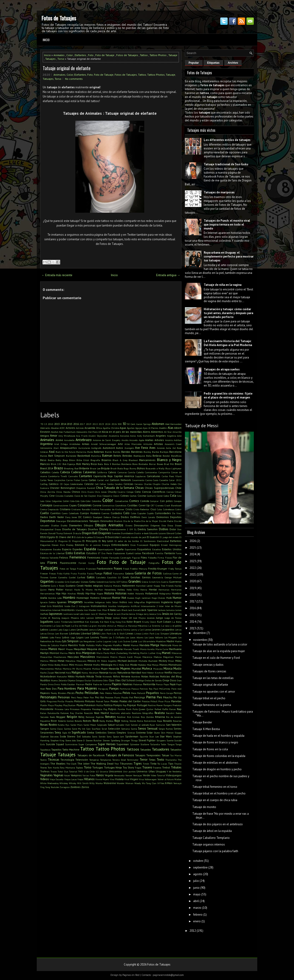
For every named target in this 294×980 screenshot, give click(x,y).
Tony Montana (68, 768)
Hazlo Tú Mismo (83, 590)
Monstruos (175, 665)
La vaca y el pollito (171, 626)
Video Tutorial (158, 775)
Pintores (79, 701)
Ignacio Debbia (48, 602)
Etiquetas (213, 63)
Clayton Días (95, 496)
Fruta (74, 573)
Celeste (89, 484)
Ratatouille (53, 713)
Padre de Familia (102, 684)
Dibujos (89, 525)
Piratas (114, 701)
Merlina (44, 661)
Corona (97, 505)
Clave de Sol (81, 496)
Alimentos (157, 432)
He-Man (99, 590)
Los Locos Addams (154, 637)
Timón (146, 764)
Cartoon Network (120, 480)
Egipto (51, 537)
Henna (144, 590)
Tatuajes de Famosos (120, 755)
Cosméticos (121, 505)
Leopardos (168, 629)
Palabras (127, 684)
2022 (95, 424)
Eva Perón (107, 553)
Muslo (177, 669)
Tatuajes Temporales (148, 755)
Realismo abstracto (120, 713)
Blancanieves (147, 460)
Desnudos (107, 521)
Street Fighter (147, 740)
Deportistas (48, 521)
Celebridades (77, 484)
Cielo (138, 492)
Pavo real (176, 689)
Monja (155, 665)
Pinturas (90, 701)
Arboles (159, 440)
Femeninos (78, 557)
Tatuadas (146, 749)
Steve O (81, 740)
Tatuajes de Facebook (91, 755)
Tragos (138, 768)
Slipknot (44, 736)
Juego (160, 618)
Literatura (176, 633)
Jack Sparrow (149, 610)
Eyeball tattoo (134, 553)
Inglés (178, 602)
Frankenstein (105, 569)
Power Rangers (164, 705)
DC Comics (85, 517)
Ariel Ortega (61, 444)
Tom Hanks (54, 768)
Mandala (144, 645)
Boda (100, 464)
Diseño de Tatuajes (75, 529)
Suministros (71, 744)
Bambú (117, 452)
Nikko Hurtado (77, 676)
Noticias (154, 676)
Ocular (88, 680)
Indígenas (100, 602)
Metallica (70, 661)
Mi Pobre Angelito (107, 661)
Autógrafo (96, 448)
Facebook (148, 553)
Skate (157, 733)
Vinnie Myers (102, 779)
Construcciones (61, 505)
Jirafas (44, 618)
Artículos (148, 444)
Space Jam (118, 736)
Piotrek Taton (103, 701)
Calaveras (89, 472)
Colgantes (57, 501)
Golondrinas (103, 582)
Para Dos (51, 689)
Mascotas (73, 657)
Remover (90, 717)
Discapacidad (47, 529)
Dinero (129, 525)
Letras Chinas (47, 633)
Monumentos (47, 669)
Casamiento (138, 480)
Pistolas (146, 701)
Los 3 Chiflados (117, 637)
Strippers (161, 740)
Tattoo (144, 55)
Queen (142, 709)
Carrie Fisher (73, 480)
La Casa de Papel (61, 626)
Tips (171, 764)
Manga (155, 645)
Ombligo (140, 680)
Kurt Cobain (164, 622)
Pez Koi (100, 697)
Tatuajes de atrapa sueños (222, 369)
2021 (193, 575)
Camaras (122, 472)
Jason (87, 614)
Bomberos (126, 464)
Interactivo (46, 610)
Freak (126, 569)
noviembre (200, 640)
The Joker (83, 764)
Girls (67, 582)
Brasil (178, 464)
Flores (52, 562)
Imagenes (75, 602)
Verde (146, 775)
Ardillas (178, 440)
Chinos (76, 492)
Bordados (143, 464)
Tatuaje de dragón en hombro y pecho (217, 769)
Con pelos (166, 501)
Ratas (43, 713)
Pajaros (117, 684)
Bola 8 (108, 464)
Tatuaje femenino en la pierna (212, 705)
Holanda (140, 593)
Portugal (142, 705)
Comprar (154, 501)
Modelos (142, 665)
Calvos (112, 472)
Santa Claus (56, 729)
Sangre (45, 729)
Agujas (139, 428)
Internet (56, 610)
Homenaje (83, 598)
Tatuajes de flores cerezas (209, 671)
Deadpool (98, 517)
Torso (61, 59)
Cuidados (116, 513)
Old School (128, 680)
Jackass (162, 610)
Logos (80, 637)
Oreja (166, 680)
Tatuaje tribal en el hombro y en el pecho (219, 793)
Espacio (67, 549)
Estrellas (80, 553)
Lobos (66, 637)
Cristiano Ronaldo (81, 509)
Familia (159, 553)
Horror (116, 598)
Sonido (102, 736)
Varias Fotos (89, 775)
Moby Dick (124, 665)
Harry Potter (56, 589)
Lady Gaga (63, 630)
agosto (198, 874)
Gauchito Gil (114, 577)
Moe (149, 665)
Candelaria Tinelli (58, 476)
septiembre (200, 867)
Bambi (108, 452)
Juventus (79, 622)
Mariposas (89, 653)
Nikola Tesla (94, 676)
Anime (59, 440)
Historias (121, 593)
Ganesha (63, 577)
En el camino (93, 545)
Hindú (81, 593)
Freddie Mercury (139, 569)
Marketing (134, 653)
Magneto (107, 645)
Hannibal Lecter (144, 586)
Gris (158, 582)
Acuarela (90, 428)
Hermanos (176, 590)
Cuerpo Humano (90, 513)
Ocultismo (97, 680)
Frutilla (82, 573)
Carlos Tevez (47, 480)
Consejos (46, 505)
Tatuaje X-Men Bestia (206, 729)
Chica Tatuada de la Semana (115, 488)
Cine (52, 496)
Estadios (157, 549)
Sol (79, 736)
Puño (135, 709)
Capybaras (140, 476)
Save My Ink (79, 729)
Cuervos (105, 513)
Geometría (158, 577)
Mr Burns (77, 669)
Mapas (69, 649)
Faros (179, 553)
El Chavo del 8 (64, 537)
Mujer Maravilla (110, 669)
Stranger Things (129, 740)
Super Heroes (107, 744)
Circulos (59, 496)
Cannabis (73, 476)
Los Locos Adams (134, 637)
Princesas (75, 709)
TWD (81, 771)
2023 (101, 424)
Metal (61, 661)
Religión (72, 717)
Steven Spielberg (111, 740)
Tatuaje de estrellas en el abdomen (215, 763)
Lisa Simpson (162, 633)
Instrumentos (99, 606)
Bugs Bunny (130, 468)
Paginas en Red (131, 975)
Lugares (107, 641)
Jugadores (47, 622)
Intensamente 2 (149, 606)
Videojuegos (174, 775)
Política (108, 705)
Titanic (178, 764)
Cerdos (110, 484)
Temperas (94, 760)
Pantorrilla (149, 684)
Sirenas (131, 733)
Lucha (99, 641)
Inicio (46, 40)
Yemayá (177, 783)
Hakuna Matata (112, 586)
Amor (54, 436)
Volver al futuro (166, 779)
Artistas (158, 444)
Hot (124, 598)
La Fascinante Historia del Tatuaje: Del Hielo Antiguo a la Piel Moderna (228, 343)
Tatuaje (173, 55)
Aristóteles (75, 444)
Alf (100, 432)
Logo (73, 637)
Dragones (105, 533)
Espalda (90, 549)
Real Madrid (102, 713)
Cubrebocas (169, 509)
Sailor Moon (90, 725)
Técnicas (54, 760)
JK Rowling (54, 618)
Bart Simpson (57, 456)
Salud (111, 725)
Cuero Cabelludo (70, 513)
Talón (164, 744)
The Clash (71, 764)
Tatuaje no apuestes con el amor (214, 692)
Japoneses (56, 614)
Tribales (176, 767)
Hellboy (121, 590)
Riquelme (45, 721)
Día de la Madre (132, 521)
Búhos (141, 468)
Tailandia (155, 744)
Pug (105, 709)
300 (120, 424)
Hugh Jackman (143, 598)
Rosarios (177, 721)
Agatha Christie (111, 428)
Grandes (135, 581)
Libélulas (75, 633)
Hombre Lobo (55, 598)
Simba (90, 732)
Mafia (99, 645)
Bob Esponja (69, 464)
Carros (84, 480)
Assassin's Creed (173, 444)
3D (124, 424)
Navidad (136, 672)
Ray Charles (76, 713)
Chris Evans (88, 492)
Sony (109, 736)
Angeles (161, 436)
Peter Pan (89, 697)
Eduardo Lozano (158, 533)
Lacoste (53, 630)
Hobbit (131, 593)
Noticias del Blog (171, 676)
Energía (106, 545)
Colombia (97, 501)
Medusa (158, 657)
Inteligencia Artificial (129, 606)
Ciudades (69, 496)
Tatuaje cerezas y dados (208, 665)
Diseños (93, 529)
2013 (57, 424)
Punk (129, 709)
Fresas (52, 573)
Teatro (43, 760)
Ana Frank (82, 436)
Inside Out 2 (71, 606)
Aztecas (44, 452)
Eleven (55, 545)
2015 (70, 424)
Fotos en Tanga (68, 569)
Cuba (159, 509)
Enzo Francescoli (139, 545)
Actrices (80, 428)
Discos (58, 529)
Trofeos (45, 771)
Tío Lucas (162, 764)
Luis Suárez (124, 641)
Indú (130, 602)
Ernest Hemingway (171, 545)
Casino (149, 480)
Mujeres (125, 669)
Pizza (167, 701)
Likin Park (106, 633)
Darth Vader (57, 517)
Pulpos (112, 709)
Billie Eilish (83, 460)
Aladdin (163, 428)
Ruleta (61, 725)
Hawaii (69, 590)
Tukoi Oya (63, 771)
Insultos (112, 606)
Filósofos (152, 558)
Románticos (150, 721)
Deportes (176, 517)
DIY (131, 529)
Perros (178, 693)
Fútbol (108, 573)
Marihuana (175, 649)
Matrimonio (103, 657)
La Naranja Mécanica (136, 626)
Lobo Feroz (55, 637)
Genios (146, 577)
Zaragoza (65, 787)
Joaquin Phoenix (70, 618)
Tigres (138, 764)
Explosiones (119, 553)
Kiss (124, 622)
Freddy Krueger (158, 569)
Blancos (45, 464)
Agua (123, 428)
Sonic (95, 736)
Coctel (160, 496)
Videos (45, 779)
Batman (107, 456)
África (99, 428)
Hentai (153, 589)
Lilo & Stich (118, 633)
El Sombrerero (148, 541)
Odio (105, 680)
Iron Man (102, 610)
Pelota (109, 693)
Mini (72, 665)
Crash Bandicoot (173, 505)
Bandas (126, 452)
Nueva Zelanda (59, 680)
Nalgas (76, 672)
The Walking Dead (102, 764)
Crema (44, 509)
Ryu (67, 725)
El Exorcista (112, 537)
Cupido (150, 513)
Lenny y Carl (137, 630)
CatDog (44, 484)
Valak (67, 775)
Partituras (125, 689)
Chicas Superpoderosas (159, 488)
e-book (145, 533)
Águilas (131, 428)
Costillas (132, 505)
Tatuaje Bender (202, 722)
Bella (149, 456)
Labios (44, 629)
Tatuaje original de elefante (67, 68)
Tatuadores (161, 749)
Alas (171, 428)
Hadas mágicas (94, 586)
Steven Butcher (94, 740)
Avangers (129, 448)
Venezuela (119, 775)
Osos (173, 680)
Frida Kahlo (63, 573)
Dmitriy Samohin (148, 529)
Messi (53, 661)
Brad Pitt (169, 464)
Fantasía (170, 553)
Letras (178, 630)
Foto (91, 55)
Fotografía (154, 563)
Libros (96, 633)
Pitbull (154, 701)
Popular (194, 63)
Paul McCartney (162, 689)
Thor (117, 764)
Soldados (86, 736)
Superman (123, 744)
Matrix (114, 657)
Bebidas (127, 456)
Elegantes (45, 545)
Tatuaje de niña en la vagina (223, 285)
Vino (112, 779)
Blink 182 (56, 464)
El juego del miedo (169, 537)
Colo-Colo (75, 501)
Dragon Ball (90, 533)
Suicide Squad (55, 744)
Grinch (152, 582)
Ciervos (170, 492)
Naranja (104, 672)
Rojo (117, 721)
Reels (52, 717)
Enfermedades (120, 545)
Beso (43, 460)
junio (196, 888)
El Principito (90, 541)
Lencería (109, 630)
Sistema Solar (144, 732)
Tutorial (73, 771)
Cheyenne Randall (85, 488)
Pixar (161, 701)
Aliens (146, 432)
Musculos (158, 669)
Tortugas (98, 767)
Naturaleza (124, 672)
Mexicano (81, 661)
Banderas (137, 452)
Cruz (153, 509)
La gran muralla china (101, 626)
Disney (104, 529)
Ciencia (146, 492)
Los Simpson (70, 641)
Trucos (54, 771)
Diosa (170, 525)
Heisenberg (110, 590)
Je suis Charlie (121, 614)
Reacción (89, 713)
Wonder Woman (125, 783)
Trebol (166, 767)
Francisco (91, 569)
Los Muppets (171, 637)
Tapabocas (45, 750)
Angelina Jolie (174, 436)
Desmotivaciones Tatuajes (83, 521)
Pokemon (90, 705)
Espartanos (130, 549)
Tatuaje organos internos (209, 844)
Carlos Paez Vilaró (172, 476)
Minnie (88, 665)
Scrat (104, 729)
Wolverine (110, 783)
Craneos (160, 505)
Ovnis (57, 684)
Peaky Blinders (59, 693)
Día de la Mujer (150, 521)
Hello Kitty (133, 590)
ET (99, 553)
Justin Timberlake (63, 622)
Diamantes (76, 525)
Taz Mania (176, 755)
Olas (118, 680)
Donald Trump (55, 533)
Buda (120, 468)
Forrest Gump (86, 563)
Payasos (45, 693)
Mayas (138, 657)
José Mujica (139, 618)
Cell (97, 484)
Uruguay (161, 771)
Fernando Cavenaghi (120, 558)
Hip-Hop (90, 593)
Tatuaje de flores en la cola (210, 749)
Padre (89, 684)
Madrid (63, 645)
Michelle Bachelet (148, 661)
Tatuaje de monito (204, 807)
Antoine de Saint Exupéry (107, 440)
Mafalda (90, 645)
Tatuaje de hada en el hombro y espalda (218, 736)
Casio (156, 480)
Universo (142, 771)
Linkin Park (148, 633)
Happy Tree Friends (164, 586)
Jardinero (68, 614)
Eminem (80, 545)
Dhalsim (118, 521)
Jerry (146, 614)
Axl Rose (177, 448)
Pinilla (61, 701)
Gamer (53, 577)
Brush (114, 468)
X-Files (161, 783)
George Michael (173, 577)
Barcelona (175, 452)
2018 (193, 595)
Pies (160, 697)
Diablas (55, 525)
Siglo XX (66, 733)
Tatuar (165, 755)
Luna (134, 641)
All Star (168, 432)
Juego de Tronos (173, 618)
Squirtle (144, 736)
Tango (178, 744)
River (54, 721)
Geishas (135, 577)
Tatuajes (50, 59)
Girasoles (59, 582)
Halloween (129, 586)
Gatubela (101, 577)
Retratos (110, 717)
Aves (152, 448)
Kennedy (95, 622)
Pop (124, 705)
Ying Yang (45, 787)
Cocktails (151, 496)
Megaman (168, 657)
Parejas (114, 689)
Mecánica (147, 657)
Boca (94, 464)
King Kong (115, 622)
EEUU (43, 537)
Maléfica (117, 645)
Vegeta (109, 775)
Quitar (150, 709)
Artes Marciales (133, 444)
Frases (118, 569)
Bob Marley (83, 464)
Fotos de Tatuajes (59, 18)
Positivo (152, 705)
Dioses (178, 525)
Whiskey (64, 783)
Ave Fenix (142, 448)
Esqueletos (144, 549)
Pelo (102, 693)
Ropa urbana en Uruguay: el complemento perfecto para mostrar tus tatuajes (229, 256)
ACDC (62, 428)
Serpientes (47, 732)
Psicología (97, 709)
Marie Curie (162, 649)
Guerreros (175, 582)
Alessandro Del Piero (87, 432)
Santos (67, 729)
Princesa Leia (62, 709)
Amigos (45, 436)
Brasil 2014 (47, 468)
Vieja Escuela (57, 779)
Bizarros (106, 460)
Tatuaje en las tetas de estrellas (213, 678)
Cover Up (144, 505)
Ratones (65, 713)
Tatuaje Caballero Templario (211, 838)
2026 (114, 424)
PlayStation (69, 705)
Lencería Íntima (122, 630)
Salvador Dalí (123, 725)
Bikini (72, 460)
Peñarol (141, 693)
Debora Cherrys (112, 517)
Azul (52, 452)
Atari (56, 448)
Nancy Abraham (90, 673)
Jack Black (122, 610)
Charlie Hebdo (169, 484)
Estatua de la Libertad (52, 553)
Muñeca (147, 669)
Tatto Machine (71, 749)
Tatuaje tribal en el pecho (209, 698)
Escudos (57, 549)
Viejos (80, 779)
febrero (198, 915)
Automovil (109, 448)
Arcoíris (169, 440)
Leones (156, 629)
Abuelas (55, 428)
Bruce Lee (95, 468)
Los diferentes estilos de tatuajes (227, 140)
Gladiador (75, 582)
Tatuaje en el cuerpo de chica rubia (215, 800)
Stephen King (57, 740)
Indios (123, 602)
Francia (81, 569)
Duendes (116, 533)
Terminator (133, 760)
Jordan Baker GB (123, 618)
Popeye (131, 705)
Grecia (145, 582)
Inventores (68, 610)
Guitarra (45, 586)
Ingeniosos (153, 602)
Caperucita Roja (103, 476)
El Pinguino (61, 541)
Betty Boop (62, 460)
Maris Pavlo (103, 653)
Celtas (103, 484)
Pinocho (69, 701)
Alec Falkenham (67, 432)
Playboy (58, 705)
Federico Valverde (49, 558)
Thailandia (171, 760)
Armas (86, 444)
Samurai (161, 725)
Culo (126, 513)
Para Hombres (67, 689)
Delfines (135, 517)
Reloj (81, 717)
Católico (54, 484)
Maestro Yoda (76, 645)
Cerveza (139, 484)
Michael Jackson (128, 661)
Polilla (100, 705)
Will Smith (83, 783)
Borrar (153, 464)
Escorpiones (46, 549)
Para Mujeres (87, 688)
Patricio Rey (146, 689)
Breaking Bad (71, 468)
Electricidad (163, 541)
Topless (79, 768)
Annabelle (69, 440)
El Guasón (153, 537)
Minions (79, 665)
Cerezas (129, 484)
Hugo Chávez (158, 598)
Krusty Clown (149, 622)
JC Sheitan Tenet (105, 614)
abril (196, 901)
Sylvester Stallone (140, 744)
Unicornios (116, 771)
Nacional (60, 672)
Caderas (76, 472)
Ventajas (137, 775)
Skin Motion (167, 733)
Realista (160, 713)
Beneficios (176, 456)
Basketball (84, 456)
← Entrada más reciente (57, 275)
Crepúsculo (53, 509)
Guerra (165, 582)
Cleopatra (107, 496)
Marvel (166, 653)
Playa (51, 705)
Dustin (138, 533)
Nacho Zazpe (47, 673)
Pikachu (168, 697)
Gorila (112, 582)
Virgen (134, 779)
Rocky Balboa (106, 721)
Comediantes (122, 501)
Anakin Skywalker (98, 436)
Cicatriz (122, 492)
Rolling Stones (129, 721)
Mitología (107, 665)
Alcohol (54, 432)
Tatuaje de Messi (202, 426)
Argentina (46, 444)
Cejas (66, 484)
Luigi (114, 641)
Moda (134, 665)
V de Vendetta (174, 771)
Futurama (118, 573)
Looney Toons (99, 637)
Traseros (157, 768)
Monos (164, 665)
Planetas (176, 701)
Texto (160, 760)
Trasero (147, 767)
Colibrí (66, 501)
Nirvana (126, 676)
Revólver (121, 717)
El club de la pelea (83, 537)
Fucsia (90, 573)
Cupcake (141, 513)
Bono (135, 464)
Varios (100, 775)
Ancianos (124, 436)
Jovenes (151, 618)
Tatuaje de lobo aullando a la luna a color (220, 644)
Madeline (161, 641)
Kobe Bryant (134, 622)
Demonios (163, 517)
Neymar (177, 673)
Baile (90, 452)
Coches (133, 496)
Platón (44, 705)
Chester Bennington (62, 488)
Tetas (152, 760)
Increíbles (89, 602)
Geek (126, 577)
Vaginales (46, 775)
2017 (82, 424)
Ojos (112, 680)
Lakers (73, 630)
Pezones (109, 697)
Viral (127, 779)
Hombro (69, 597)
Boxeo (160, 464)
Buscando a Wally (155, 468)
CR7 (153, 505)
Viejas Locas (71, 779)
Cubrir (178, 509)
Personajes (48, 697)
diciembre (199, 633)
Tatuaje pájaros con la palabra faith (215, 851)
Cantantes (86, 476)
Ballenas (99, 452)
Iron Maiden (90, 610)
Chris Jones (101, 492)
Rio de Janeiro (174, 717)
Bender (166, 456)
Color (70, 55)
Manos (53, 649)
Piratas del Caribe (130, 701)
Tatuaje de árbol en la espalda (212, 831)
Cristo (129, 509)
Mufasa (96, 669)
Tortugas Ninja (113, 767)
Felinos (64, 557)
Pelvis (126, 693)
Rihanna (160, 717)
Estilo (69, 553)
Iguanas (62, 602)
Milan (171, 661)
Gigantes (47, 581)
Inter (161, 606)
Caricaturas (154, 476)
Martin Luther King (151, 653)
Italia (113, 610)
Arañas (149, 440)
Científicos (159, 492)
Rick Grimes (133, 717)
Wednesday (53, 783)
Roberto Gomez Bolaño (70, 721)
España (119, 549)
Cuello (45, 513)
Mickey (163, 661)
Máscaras (177, 653)
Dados (44, 517)
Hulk (169, 598)
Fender (105, 558)
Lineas (129, 633)
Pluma (80, 705)
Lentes (148, 630)
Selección (114, 729)
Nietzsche (62, 676)
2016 (76, 424)
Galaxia (129, 573)
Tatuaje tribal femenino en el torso (215, 787)
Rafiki (165, 709)
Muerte (87, 669)
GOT (119, 582)
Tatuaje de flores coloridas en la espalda (219, 756)
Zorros (85, 787)
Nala (68, 673)
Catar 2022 (175, 480)
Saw (88, 729)
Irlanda (79, 610)
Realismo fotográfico (143, 713)
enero (197, 921)
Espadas (78, 549)
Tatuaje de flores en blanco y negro (215, 742)
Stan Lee (154, 736)
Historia (109, 593)
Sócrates (54, 736)
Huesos (131, 598)
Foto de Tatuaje (105, 55)
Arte (120, 444)
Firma (161, 558)
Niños (117, 676)
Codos (166, 496)
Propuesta (86, 709)
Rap (179, 709)
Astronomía (46, 448)
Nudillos (45, 680)
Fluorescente (68, 563)
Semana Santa (129, 729)
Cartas (92, 480)
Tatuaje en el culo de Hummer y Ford (216, 658)
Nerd (144, 673)
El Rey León (106, 541)
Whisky (73, 783)
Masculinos (88, 657)
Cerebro (119, 484)
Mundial (136, 669)
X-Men (169, 783)
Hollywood (152, 593)
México (92, 661)
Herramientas (47, 593)
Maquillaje (80, 649)
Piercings (140, 697)
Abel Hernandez (173, 424)
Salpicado (102, 725)
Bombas (116, 464)
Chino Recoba (63, 492)
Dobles (164, 529)
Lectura (93, 630)
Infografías (139, 602)
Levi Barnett (62, 633)
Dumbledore (127, 533)
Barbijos (164, 452)
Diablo (64, 525)
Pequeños (153, 693)
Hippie (100, 593)
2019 (89, 424)
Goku (92, 582)
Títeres (44, 768)
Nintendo (107, 676)
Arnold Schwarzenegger (104, 444)
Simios (112, 732)
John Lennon (87, 618)
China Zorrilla (48, 492)
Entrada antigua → (168, 275)
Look (87, 637)
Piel (131, 697)
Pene (134, 693)
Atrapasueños (68, 448)
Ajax (145, 428)
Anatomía (114, 436)
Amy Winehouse (67, 436)
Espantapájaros (105, 549)
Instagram (84, 606)
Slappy (178, 733)
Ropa (160, 721)
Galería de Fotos (148, 573)
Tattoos (133, 749)
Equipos (155, 545)
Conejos (178, 501)
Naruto (113, 673)
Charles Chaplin (152, 484)
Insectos (58, 606)
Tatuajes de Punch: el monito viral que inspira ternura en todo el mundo (227, 225)
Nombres (136, 676)
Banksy (147, 452)
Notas (145, 676)
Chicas (140, 488)
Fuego (99, 573)
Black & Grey (120, 460)
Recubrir (170, 713)
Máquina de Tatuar (98, 649)
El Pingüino (75, 541)
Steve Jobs (71, 740)
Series (178, 729)
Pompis (118, 705)
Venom (129, 775)
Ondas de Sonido (153, 680)
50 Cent (131, 424)
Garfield (81, 577)
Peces (71, 693)
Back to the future (65, 452)
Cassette (164, 480)
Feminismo (94, 557)
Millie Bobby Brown (58, 665)
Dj (135, 529)
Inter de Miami (173, 606)
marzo (197, 908)
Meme (178, 657)
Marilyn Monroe (50, 653)
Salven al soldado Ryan (143, 725)
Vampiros (76, 775)
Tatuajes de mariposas (219, 192)
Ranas (172, 709)
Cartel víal (103, 480)
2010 (51, 424)
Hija (58, 593)
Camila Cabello (136, 472)
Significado (79, 732)
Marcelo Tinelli (131, 649)
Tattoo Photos (158, 55)
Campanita (164, 472)
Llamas (44, 637)
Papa (166, 684)
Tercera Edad (119, 760)
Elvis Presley (67, 545)
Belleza (157, 456)
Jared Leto (79, 614)
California (102, 472)
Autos (120, 448)
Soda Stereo (68, 736)
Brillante (84, 468)
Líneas (138, 633)
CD (61, 484)
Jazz (93, 614)
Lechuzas (82, 629)
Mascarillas (46, 657)
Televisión (82, 760)
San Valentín (174, 725)
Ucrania (104, 771)
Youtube (55, 787)
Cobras (125, 496)
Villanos (89, 779)
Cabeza (65, 472)
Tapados (56, 749)
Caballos (45, 472)
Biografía (95, 460)
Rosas (44, 725)
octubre (198, 861)
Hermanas (164, 590)
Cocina (142, 496)
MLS (115, 665)
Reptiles (100, 717)
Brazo (59, 468)
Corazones (85, 505)
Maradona (117, 649)
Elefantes (80, 55)
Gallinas (167, 573)
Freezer (44, 573)
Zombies (75, 787)
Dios (164, 525)
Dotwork (68, 533)
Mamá (126, 645)
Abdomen (158, 424)
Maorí (62, 649)
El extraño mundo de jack (133, 537)
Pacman (80, 684)
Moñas (58, 669)
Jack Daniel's (134, 610)
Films (144, 557)
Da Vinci (177, 513)
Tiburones (126, 764)
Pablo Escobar (68, 684)
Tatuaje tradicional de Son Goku (226, 164)
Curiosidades (163, 513)
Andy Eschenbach (146, 436)
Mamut (135, 645)
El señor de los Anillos (127, 541)
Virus (141, 779)
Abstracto (45, 428)
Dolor (173, 529)
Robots (87, 721)
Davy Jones (71, 517)
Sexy (58, 732)
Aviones (161, 448)
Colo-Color (86, 501)
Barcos (44, 456)
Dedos (125, 517)
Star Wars (166, 736)
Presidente (47, 709)
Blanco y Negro (169, 460)
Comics (134, 501)
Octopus (80, 680)
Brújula (105, 468)
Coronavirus (108, 505)
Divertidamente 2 (119, 529)
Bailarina (81, 452)
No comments (74, 79)
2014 (63, 424)
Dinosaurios (141, 525)
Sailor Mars (76, 725)
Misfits (96, 665)
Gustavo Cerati (75, 586)
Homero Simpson (101, 598)
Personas (64, 697)
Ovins (51, 684)
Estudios (92, 553)
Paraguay (103, 689)
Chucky (112, 492)
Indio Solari (112, 602)
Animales (59, 55)
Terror (144, 760)
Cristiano (65, 509)
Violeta (119, 779)
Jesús (166, 614)
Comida (145, 501)
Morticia (67, 669)
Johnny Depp (103, 618)
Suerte (170, 740)
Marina (64, 653)
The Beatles (58, 764)
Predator (177, 705)
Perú (73, 697)
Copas (73, 505)
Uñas (152, 771)
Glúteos (85, 582)
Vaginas (58, 775)
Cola (173, 496)
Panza (159, 684)
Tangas (171, 744)
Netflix (168, 672)
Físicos (168, 558)
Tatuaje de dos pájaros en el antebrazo (218, 824)
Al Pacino (153, 428)
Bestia (51, 460)
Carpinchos (60, 480)
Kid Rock (104, 622)
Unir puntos (129, 771)
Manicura (166, 645)
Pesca (80, 697)
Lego (100, 629)
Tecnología (67, 760)
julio (196, 881)
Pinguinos (52, 701)
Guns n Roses (58, 586)
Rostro (53, 725)
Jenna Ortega (136, 614)
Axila (168, 448)
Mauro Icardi (126, 657)
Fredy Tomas (175, 569)
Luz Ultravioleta (147, 641)
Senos (142, 729)
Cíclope (130, 492)
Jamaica (170, 610)
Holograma (165, 593)
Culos (134, 513)
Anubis (125, 440)
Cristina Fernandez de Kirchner (108, 509)
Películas (92, 693)
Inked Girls (46, 606)
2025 (193, 548)
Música (168, 669)
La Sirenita (154, 626)
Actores (70, 428)
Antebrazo (84, 440)
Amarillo (177, 432)
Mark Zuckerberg (119, 653)
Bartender (71, 456)
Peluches (117, 693)
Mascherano (60, 657)
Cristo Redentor (141, 509)
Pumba (121, 709)
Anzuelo (133, 440)
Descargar (61, 521)
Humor (177, 598)
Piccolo (125, 697)
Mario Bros (75, 653)
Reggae (61, 717)
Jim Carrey (176, 614)
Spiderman (132, 736)
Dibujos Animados (109, 525)
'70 (42, 424)
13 (46, 424)
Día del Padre (166, 521)
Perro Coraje (166, 693)
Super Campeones (88, 744)
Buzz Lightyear (173, 468)
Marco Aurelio (147, 649)
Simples (121, 732)
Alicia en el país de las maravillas (122, 432)
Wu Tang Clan (149, 783)
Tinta (153, 764)
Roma (140, 721)
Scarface (96, 729)
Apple (141, 440)
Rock (96, 721)
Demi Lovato (148, 517)
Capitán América (124, 476)
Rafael (158, 709)
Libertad (86, 633)
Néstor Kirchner (155, 673)
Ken (87, 622)
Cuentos (55, 513)
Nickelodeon (48, 676)
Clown (116, 496)
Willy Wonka (96, 783)
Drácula (77, 533)
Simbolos (101, 732)
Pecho (80, 693)
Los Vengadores (87, 641)
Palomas (138, 684)
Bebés (117, 456)
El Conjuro (99, 537)
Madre (170, 641)
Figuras (136, 558)
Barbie (155, 452)
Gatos (91, 577)
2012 (193, 931)
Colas (48, 501)
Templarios (106, 760)
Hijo (64, 593)
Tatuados (176, 749)
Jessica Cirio (155, 614)
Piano (117, 697)
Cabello (55, 472)
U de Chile (89, 771)
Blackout (133, 460)
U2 (97, 771)
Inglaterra (167, 602)
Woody (138, 783)
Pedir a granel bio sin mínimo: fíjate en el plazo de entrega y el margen (228, 395)
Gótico (124, 582)
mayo (197, 894)
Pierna (151, 697)
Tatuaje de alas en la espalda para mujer (219, 651)
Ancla (133, 436)
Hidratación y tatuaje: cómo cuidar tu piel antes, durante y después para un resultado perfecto (228, 313)
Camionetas (151, 472)
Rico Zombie (147, 717)
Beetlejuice (139, 456)
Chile (178, 488)
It (109, 610)
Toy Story (128, 767)
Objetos (71, 680)
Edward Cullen (174, 533)
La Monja (119, 626)
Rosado (168, 721)
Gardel (72, 577)
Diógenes (155, 525)
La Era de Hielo (79, 626)
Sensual (152, 729)
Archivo (233, 63)
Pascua (135, 689)
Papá (173, 684)
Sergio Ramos (166, 729)
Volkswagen (151, 779)
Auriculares (84, 448)
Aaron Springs (144, 424)
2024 (108, 424)
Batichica (96, 456)
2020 (193, 581)
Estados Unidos (172, 549)
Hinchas (72, 593)
